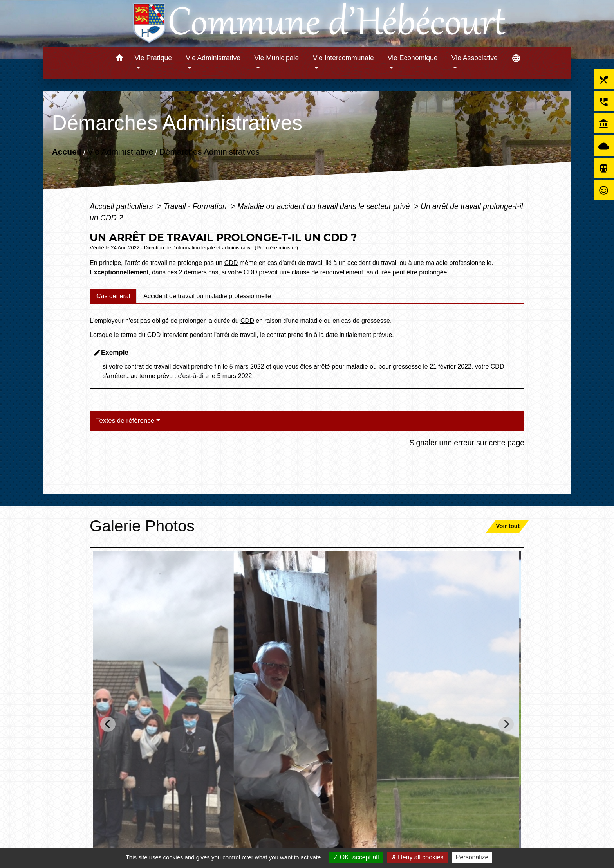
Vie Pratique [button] (153, 58)
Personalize (472, 857)
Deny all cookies (417, 857)
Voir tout (508, 526)
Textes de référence (125, 420)
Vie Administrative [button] (213, 58)
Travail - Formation (196, 206)
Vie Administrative (120, 152)
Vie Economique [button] (413, 58)
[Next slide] (506, 724)
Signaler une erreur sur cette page (467, 443)
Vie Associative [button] (475, 58)
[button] (119, 59)
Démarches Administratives (209, 152)
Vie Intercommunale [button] (343, 58)
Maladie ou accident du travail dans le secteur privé (325, 206)
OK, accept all (356, 857)
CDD (231, 263)
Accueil (66, 152)
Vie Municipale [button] (276, 58)
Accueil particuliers (122, 206)
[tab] (113, 296)
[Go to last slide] (108, 724)
